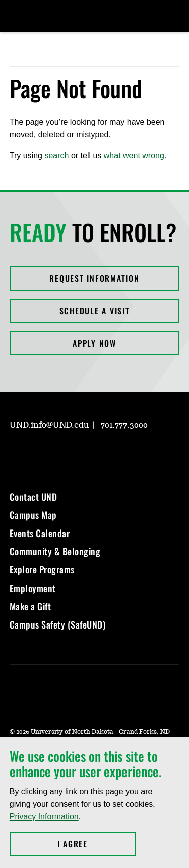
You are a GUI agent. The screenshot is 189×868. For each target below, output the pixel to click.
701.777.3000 (124, 425)
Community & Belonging (55, 551)
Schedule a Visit (95, 311)
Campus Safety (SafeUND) (58, 624)
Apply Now (94, 343)
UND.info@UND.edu (49, 425)
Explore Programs (42, 569)
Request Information (94, 278)
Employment (33, 588)
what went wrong (134, 155)
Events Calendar (40, 533)
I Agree (97, 844)
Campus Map (33, 515)
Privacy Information (44, 817)
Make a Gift (30, 606)
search (56, 155)
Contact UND (34, 497)
